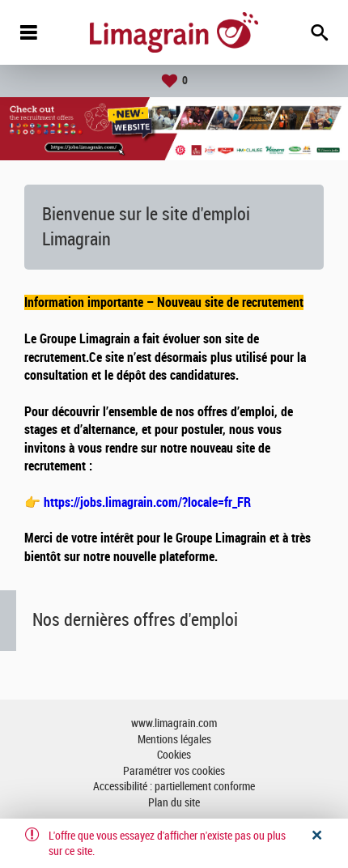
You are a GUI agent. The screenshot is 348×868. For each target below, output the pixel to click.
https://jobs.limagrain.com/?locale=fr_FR (147, 502)
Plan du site (174, 803)
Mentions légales (174, 740)
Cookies (174, 755)
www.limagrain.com (174, 723)
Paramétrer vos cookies (174, 771)
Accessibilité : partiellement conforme (174, 787)
